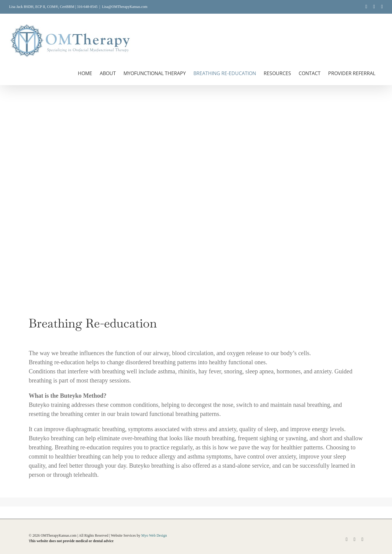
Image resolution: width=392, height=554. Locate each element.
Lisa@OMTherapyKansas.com (125, 7)
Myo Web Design (154, 535)
